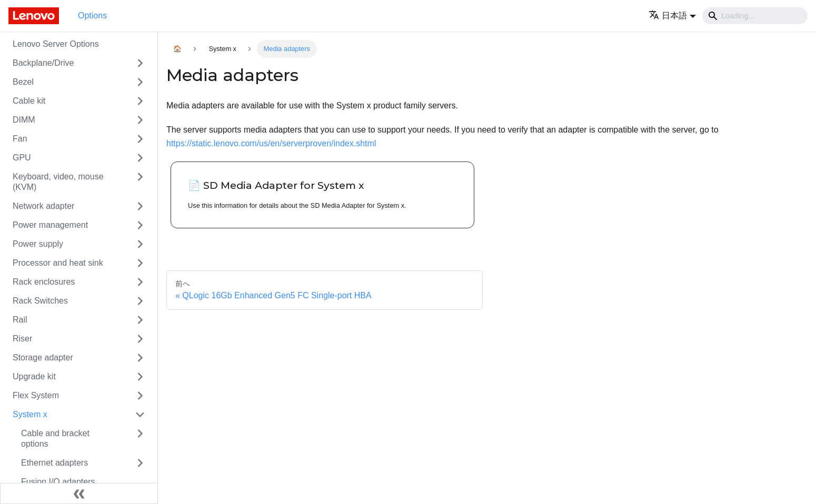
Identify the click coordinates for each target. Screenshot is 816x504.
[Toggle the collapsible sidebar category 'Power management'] (140, 225)
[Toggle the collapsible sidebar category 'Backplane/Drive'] (140, 63)
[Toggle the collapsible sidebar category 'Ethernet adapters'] (140, 463)
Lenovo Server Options (56, 44)
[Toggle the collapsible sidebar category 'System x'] (140, 415)
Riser (22, 339)
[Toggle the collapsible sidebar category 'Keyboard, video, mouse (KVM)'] (140, 182)
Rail (20, 320)
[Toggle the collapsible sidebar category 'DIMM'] (140, 120)
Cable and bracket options (55, 439)
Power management (50, 225)
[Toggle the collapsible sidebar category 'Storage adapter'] (140, 358)
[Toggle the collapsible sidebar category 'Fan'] (140, 139)
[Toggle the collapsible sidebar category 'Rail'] (140, 320)
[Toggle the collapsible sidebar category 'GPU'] (140, 158)
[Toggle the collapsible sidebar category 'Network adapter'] (140, 206)
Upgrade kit (34, 376)
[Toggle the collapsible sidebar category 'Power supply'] (140, 244)
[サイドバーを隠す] (79, 493)
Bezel (23, 82)
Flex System (36, 395)
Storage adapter (43, 357)
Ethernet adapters (54, 463)
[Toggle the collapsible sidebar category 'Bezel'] (140, 82)
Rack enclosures (44, 282)
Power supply (38, 244)
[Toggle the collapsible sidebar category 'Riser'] (140, 339)
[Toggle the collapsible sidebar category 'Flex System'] (140, 396)
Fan (20, 139)
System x (30, 414)
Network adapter (43, 206)
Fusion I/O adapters (58, 482)
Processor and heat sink (58, 263)
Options (92, 16)
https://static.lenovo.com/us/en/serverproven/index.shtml (271, 143)
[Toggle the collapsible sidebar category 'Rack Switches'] (140, 301)
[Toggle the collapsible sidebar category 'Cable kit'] (140, 101)
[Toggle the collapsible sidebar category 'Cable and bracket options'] (140, 439)
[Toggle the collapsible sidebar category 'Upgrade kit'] (140, 377)
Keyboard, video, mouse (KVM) (58, 182)
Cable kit (29, 101)
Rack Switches (40, 301)
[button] (672, 16)
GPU (22, 158)
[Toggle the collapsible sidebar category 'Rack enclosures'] (140, 282)
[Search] (755, 16)
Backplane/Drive (43, 63)
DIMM (24, 120)
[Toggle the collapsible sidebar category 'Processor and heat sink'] (140, 263)
